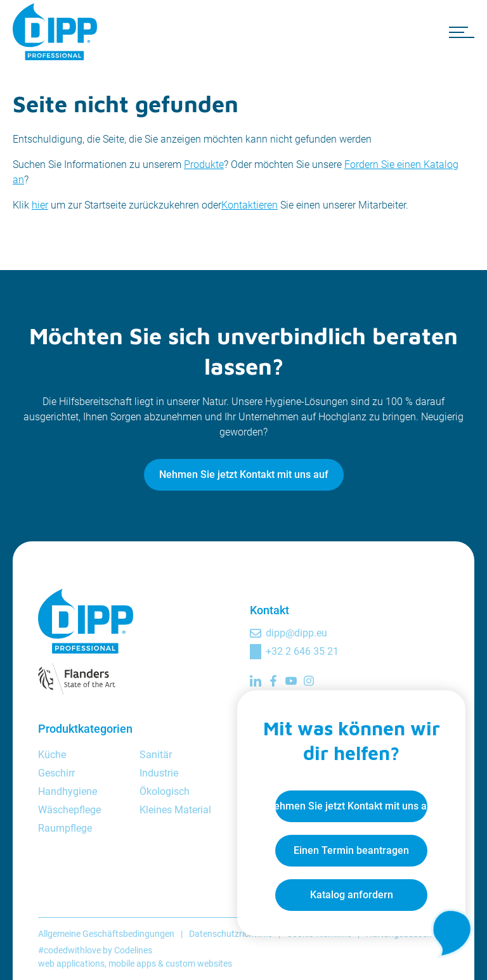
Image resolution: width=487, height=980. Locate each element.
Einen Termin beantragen (351, 850)
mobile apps (132, 964)
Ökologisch (165, 791)
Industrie (159, 773)
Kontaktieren (250, 205)
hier (40, 205)
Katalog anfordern (352, 895)
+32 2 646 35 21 (302, 651)
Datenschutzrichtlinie (231, 934)
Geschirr (56, 773)
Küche (52, 755)
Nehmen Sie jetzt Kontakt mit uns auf (244, 474)
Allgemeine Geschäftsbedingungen (106, 934)
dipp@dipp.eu (296, 633)
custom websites (199, 964)
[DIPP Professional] (57, 32)
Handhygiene (68, 791)
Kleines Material (175, 810)
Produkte (204, 164)
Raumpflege (65, 828)
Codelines (133, 950)
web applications (71, 964)
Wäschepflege (69, 810)
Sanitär (156, 755)
